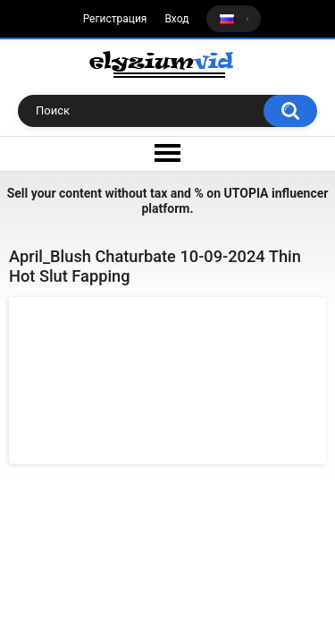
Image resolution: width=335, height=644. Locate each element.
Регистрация (115, 19)
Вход (176, 19)
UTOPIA (247, 193)
